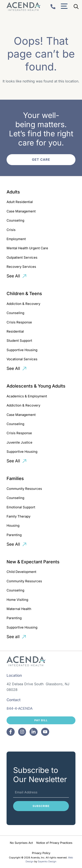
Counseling (15, 220)
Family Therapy (18, 516)
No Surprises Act (21, 843)
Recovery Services (21, 267)
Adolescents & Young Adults (36, 386)
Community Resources (24, 489)
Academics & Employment (27, 396)
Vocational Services (22, 359)
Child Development (21, 572)
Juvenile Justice (19, 442)
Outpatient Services (22, 257)
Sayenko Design (47, 861)
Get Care (41, 160)
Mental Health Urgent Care (27, 248)
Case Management (21, 211)
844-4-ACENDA (20, 708)
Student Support (19, 341)
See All (13, 276)
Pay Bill (41, 720)
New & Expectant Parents (33, 562)
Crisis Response (19, 322)
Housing (13, 525)
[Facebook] (11, 732)
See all (13, 637)
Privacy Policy (41, 853)
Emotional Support (21, 507)
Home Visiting (17, 600)
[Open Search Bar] (76, 7)
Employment (16, 239)
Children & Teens (24, 294)
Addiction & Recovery (23, 304)
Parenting (14, 535)
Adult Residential (20, 202)
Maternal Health (19, 609)
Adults (13, 192)
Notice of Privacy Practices (54, 843)
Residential (15, 331)
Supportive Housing (22, 350)
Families (15, 478)
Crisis (11, 230)
